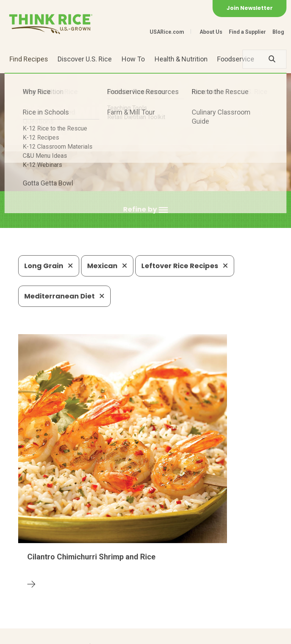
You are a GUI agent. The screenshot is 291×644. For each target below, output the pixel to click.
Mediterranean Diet (64, 296)
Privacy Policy (76, 635)
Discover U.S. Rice (85, 59)
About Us (211, 32)
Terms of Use (154, 635)
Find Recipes (29, 59)
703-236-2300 (92, 580)
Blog (278, 32)
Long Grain (49, 266)
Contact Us (33, 635)
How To (133, 59)
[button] (145, 210)
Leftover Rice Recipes (185, 266)
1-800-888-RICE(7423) (163, 580)
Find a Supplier (247, 32)
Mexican (107, 266)
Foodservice (236, 59)
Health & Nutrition (181, 59)
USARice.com (167, 32)
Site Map (115, 635)
